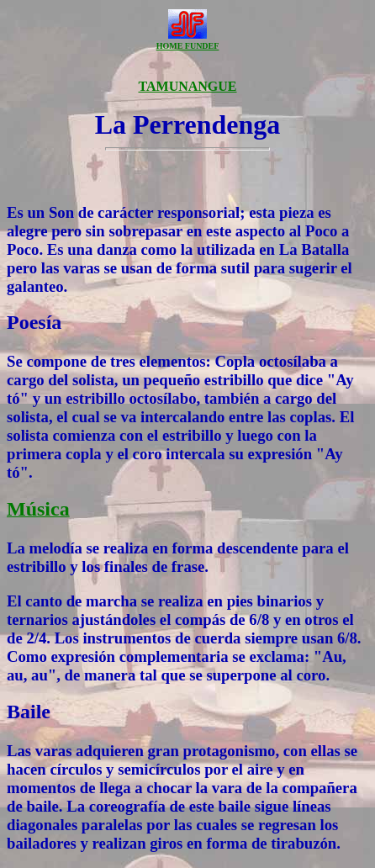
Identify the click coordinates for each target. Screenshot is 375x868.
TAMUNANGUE (187, 86)
